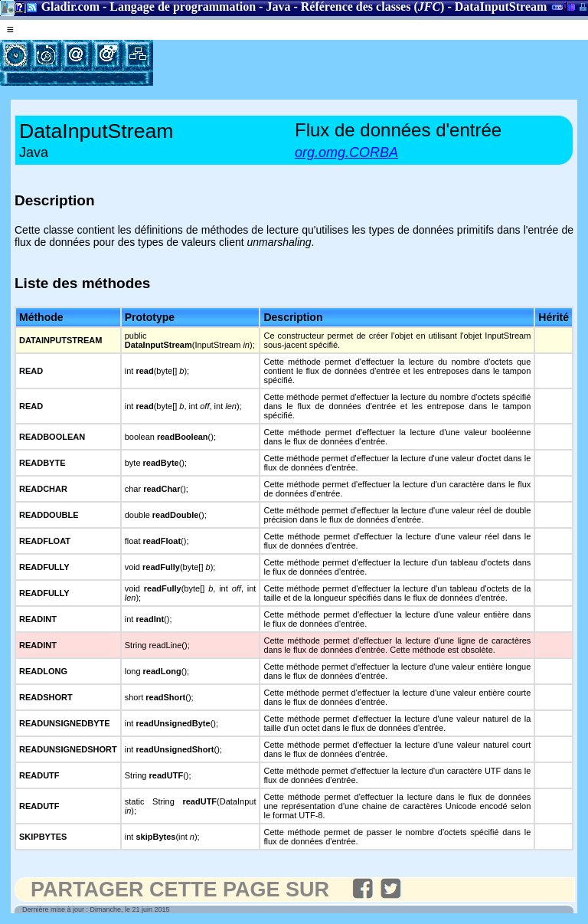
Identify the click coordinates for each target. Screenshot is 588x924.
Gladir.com (70, 7)
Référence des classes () (373, 7)
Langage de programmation (183, 7)
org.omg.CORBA (346, 152)
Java (278, 7)
